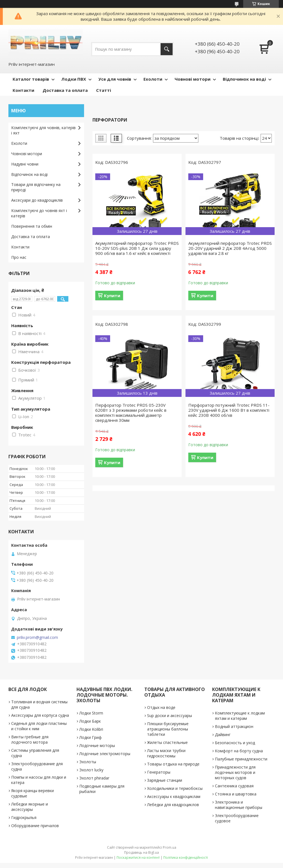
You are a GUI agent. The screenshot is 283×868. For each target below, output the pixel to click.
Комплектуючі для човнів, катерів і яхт (43, 130)
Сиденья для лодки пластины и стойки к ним (39, 726)
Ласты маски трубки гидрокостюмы (166, 753)
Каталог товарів (31, 79)
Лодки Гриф (91, 737)
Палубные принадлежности (241, 759)
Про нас (19, 257)
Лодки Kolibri (91, 729)
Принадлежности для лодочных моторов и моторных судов (235, 772)
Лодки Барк (90, 721)
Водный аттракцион (234, 726)
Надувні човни (25, 164)
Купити (112, 295)
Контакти (23, 90)
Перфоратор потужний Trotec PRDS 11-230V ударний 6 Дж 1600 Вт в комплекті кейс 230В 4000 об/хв (229, 410)
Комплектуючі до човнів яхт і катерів (39, 213)
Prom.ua (170, 847)
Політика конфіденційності (186, 857)
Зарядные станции (165, 780)
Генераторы (159, 772)
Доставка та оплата (65, 90)
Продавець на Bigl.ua (141, 852)
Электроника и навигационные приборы (239, 805)
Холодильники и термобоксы (175, 788)
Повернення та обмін (32, 226)
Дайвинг (223, 735)
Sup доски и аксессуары (170, 715)
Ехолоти (153, 79)
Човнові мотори (192, 79)
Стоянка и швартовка (236, 794)
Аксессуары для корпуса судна (40, 715)
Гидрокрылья (24, 817)
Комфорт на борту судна (239, 751)
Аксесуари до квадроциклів (37, 200)
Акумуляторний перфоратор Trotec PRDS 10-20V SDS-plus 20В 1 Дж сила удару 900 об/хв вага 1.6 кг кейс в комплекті (137, 248)
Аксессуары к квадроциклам (174, 796)
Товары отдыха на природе (173, 764)
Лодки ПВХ (74, 79)
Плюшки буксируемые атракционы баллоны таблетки (168, 729)
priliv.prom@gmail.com (37, 637)
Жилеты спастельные (167, 742)
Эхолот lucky (91, 770)
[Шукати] (167, 49)
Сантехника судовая (234, 786)
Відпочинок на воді (244, 79)
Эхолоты (88, 762)
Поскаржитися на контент (138, 857)
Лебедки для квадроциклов (173, 805)
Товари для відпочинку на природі (36, 187)
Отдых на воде (161, 707)
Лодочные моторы (97, 745)
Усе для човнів (115, 79)
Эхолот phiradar (94, 778)
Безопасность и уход (235, 743)
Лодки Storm (91, 713)
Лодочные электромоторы (105, 754)
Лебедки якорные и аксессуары (30, 807)
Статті (104, 90)
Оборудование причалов (35, 826)
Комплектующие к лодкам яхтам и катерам (240, 716)
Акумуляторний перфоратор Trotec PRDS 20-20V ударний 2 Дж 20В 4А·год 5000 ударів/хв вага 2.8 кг (230, 248)
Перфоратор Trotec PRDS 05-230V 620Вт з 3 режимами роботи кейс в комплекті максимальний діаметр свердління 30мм (131, 413)
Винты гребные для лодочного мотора (30, 739)
